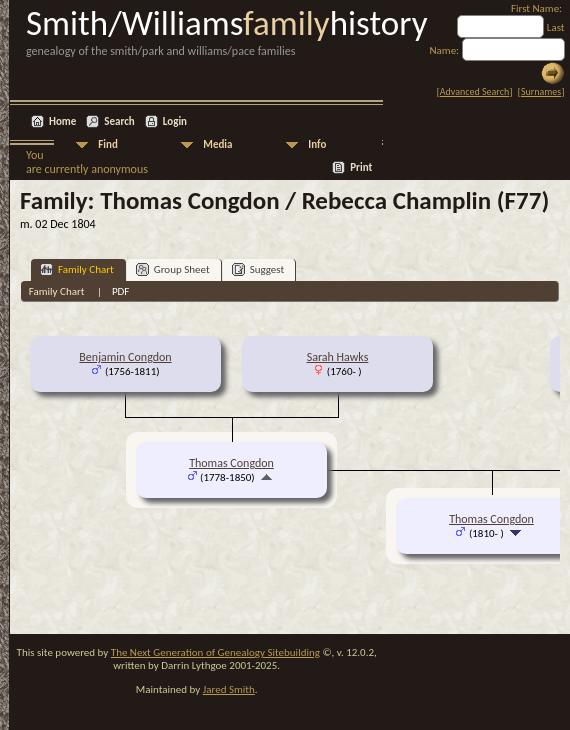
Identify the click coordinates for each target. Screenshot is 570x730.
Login (175, 121)
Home (62, 121)
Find (108, 144)
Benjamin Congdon (125, 357)
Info (317, 144)
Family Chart (77, 269)
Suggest (258, 269)
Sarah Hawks (338, 357)
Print (361, 167)
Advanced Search (474, 91)
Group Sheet (173, 269)
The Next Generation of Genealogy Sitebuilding (215, 652)
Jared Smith (229, 689)
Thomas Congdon (231, 463)
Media (217, 144)
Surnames (541, 91)
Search (119, 121)
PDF (121, 291)
